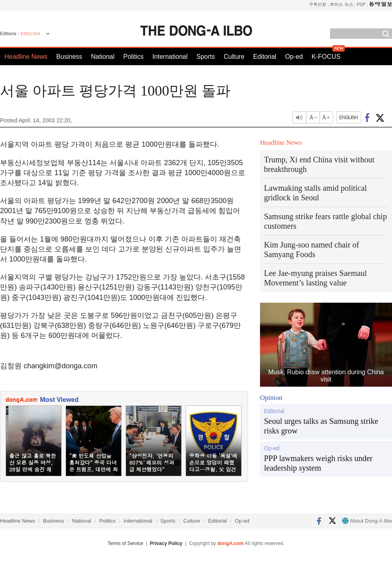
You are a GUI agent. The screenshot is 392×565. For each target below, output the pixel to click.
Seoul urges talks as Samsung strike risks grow (321, 426)
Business (69, 57)
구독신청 (318, 4)
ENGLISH (30, 34)
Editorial (265, 57)
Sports (206, 57)
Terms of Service (125, 543)
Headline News (26, 57)
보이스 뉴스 (342, 4)
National (103, 57)
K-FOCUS (326, 57)
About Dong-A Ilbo (367, 521)
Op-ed (294, 57)
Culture (234, 57)
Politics (133, 57)
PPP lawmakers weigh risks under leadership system (318, 463)
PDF (361, 4)
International (170, 57)
